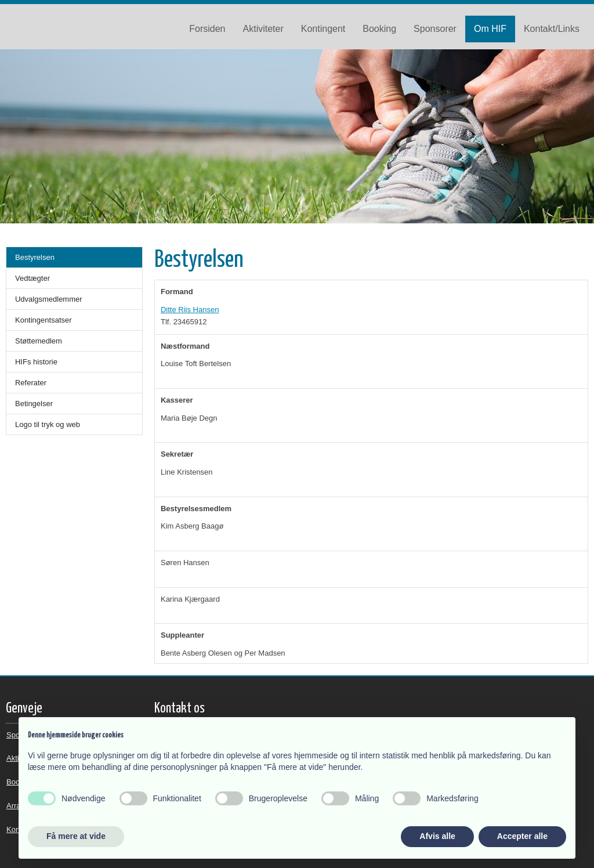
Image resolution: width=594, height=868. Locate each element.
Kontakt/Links (552, 29)
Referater (31, 383)
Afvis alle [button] (437, 836)
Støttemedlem (39, 341)
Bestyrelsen (35, 257)
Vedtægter (32, 278)
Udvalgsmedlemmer (49, 299)
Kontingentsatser (44, 320)
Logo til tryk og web (48, 424)
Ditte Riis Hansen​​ (190, 310)
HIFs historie (36, 362)
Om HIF (490, 29)
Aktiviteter (263, 29)
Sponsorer (435, 29)
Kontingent (323, 29)
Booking (379, 29)
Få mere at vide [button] (76, 836)
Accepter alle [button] (522, 836)
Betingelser (34, 404)
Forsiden (207, 29)
